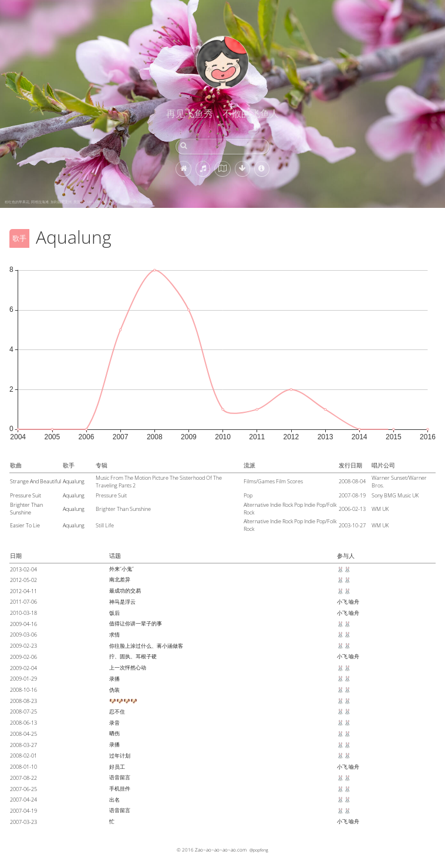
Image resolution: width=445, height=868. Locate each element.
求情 (114, 635)
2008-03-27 (23, 745)
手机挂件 (120, 788)
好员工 (117, 767)
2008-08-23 (23, 701)
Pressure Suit (26, 495)
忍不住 (117, 711)
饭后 (114, 613)
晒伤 (114, 733)
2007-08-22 (23, 778)
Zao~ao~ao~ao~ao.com (221, 850)
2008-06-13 (23, 723)
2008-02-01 (23, 756)
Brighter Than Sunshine (26, 509)
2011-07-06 (23, 602)
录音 (114, 723)
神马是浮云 (122, 602)
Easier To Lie (25, 525)
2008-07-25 (23, 711)
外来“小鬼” (122, 569)
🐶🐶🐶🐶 (123, 701)
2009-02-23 (23, 646)
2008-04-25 (23, 734)
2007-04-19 (23, 811)
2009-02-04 (23, 668)
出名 (114, 800)
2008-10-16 (23, 690)
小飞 (342, 602)
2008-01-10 (23, 767)
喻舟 (354, 602)
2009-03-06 (23, 635)
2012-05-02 (23, 580)
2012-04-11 (23, 591)
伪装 (114, 690)
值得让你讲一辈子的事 (136, 623)
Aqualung (74, 481)
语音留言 (120, 777)
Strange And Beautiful (36, 481)
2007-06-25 (23, 789)
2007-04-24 (23, 800)
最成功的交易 (125, 591)
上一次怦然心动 (128, 667)
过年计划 (120, 756)
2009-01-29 (23, 679)
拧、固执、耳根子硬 (133, 656)
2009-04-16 (23, 624)
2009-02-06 (23, 657)
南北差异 (120, 579)
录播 (114, 679)
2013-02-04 (23, 569)
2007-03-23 (23, 822)
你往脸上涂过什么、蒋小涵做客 (146, 646)
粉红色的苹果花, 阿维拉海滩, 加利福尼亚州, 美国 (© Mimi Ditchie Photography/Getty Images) (78, 202)
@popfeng (259, 850)
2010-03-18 (23, 613)
